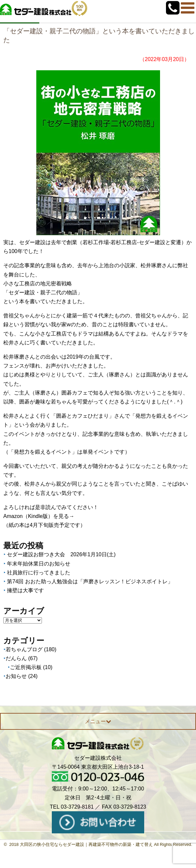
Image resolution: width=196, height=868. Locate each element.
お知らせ (16, 676)
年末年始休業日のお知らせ (39, 564)
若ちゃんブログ (24, 649)
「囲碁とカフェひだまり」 (82, 416)
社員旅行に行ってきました (39, 573)
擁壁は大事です (25, 590)
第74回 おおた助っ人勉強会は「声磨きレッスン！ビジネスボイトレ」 (90, 581)
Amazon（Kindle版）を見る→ (39, 516)
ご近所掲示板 (26, 667)
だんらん (16, 658)
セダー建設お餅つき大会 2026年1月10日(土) (61, 554)
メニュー (98, 721)
